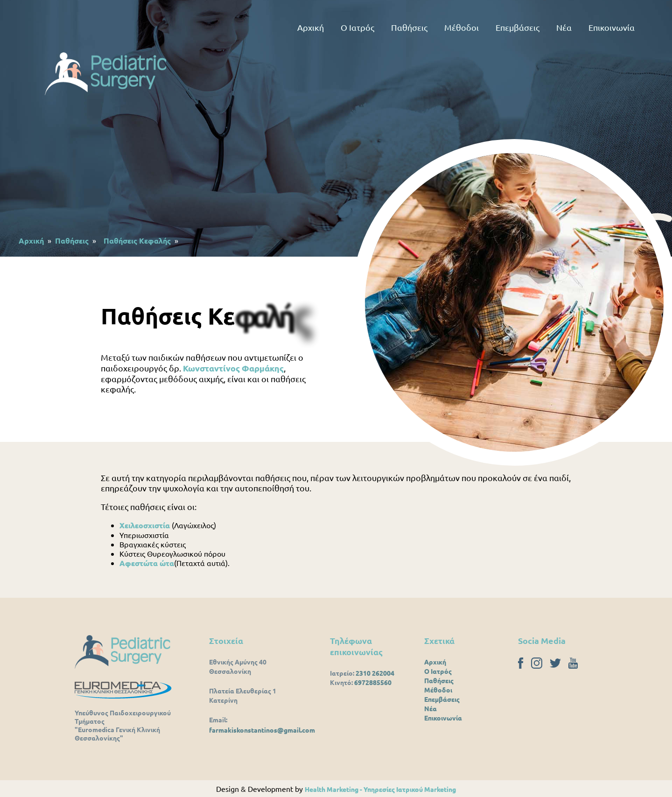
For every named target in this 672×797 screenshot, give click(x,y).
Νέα (564, 27)
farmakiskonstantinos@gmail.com (262, 730)
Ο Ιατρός (357, 27)
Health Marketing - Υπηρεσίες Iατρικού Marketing (380, 789)
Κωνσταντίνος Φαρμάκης (233, 368)
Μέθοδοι (462, 27)
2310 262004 (375, 673)
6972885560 (373, 682)
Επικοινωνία (612, 27)
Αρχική (311, 27)
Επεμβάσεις (518, 27)
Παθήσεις (409, 27)
